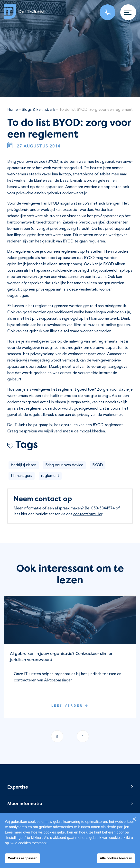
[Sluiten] (134, 819)
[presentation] (83, 736)
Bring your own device (64, 465)
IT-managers (22, 476)
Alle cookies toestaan (116, 858)
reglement (50, 476)
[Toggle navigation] (128, 12)
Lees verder (70, 706)
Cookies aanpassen (23, 858)
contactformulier (88, 514)
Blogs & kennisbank (38, 110)
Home (13, 110)
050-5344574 (103, 508)
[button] (70, 787)
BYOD (98, 465)
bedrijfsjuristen (24, 465)
